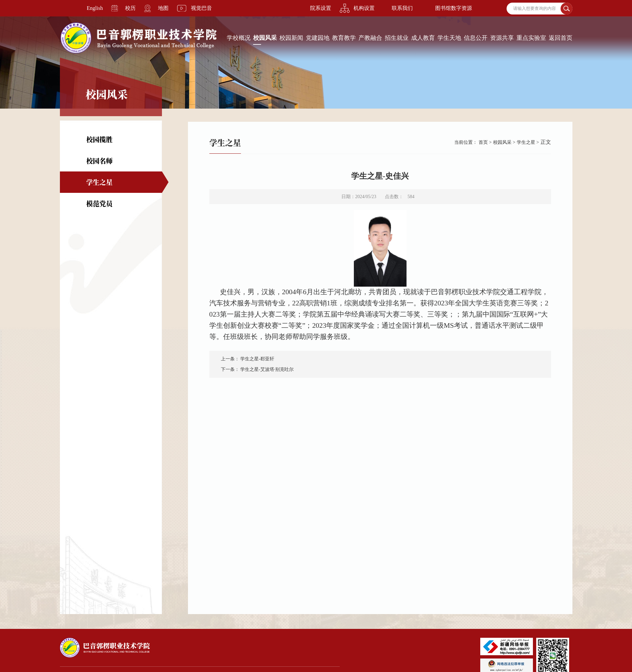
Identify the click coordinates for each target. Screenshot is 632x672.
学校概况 (239, 38)
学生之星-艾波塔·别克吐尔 (267, 369)
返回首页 (561, 38)
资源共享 (502, 38)
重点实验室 (531, 38)
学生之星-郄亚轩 (257, 359)
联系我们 (402, 8)
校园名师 (99, 161)
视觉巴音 (201, 8)
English (95, 8)
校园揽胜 (99, 139)
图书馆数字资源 (454, 8)
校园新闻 (291, 38)
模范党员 (99, 204)
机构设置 (364, 8)
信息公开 (476, 38)
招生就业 (397, 38)
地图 (163, 8)
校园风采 (265, 38)
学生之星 (99, 182)
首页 (483, 142)
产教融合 (370, 38)
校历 (130, 8)
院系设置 (321, 8)
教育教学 (344, 38)
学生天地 (449, 38)
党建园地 (318, 38)
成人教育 (423, 38)
